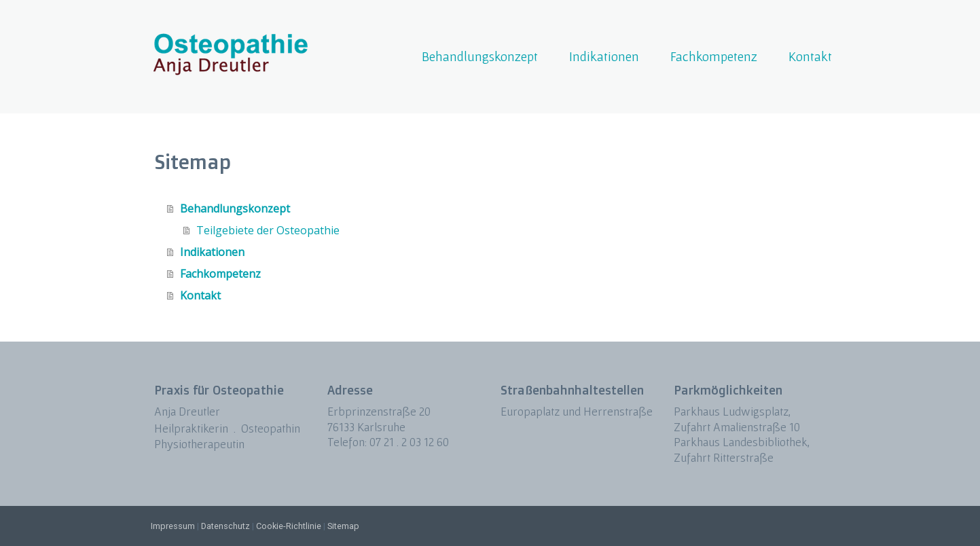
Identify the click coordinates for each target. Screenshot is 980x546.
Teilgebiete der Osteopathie (268, 230)
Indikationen (604, 56)
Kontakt (810, 56)
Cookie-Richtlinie (289, 526)
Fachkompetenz (714, 56)
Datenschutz (225, 526)
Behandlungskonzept (480, 56)
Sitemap (343, 526)
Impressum (173, 526)
